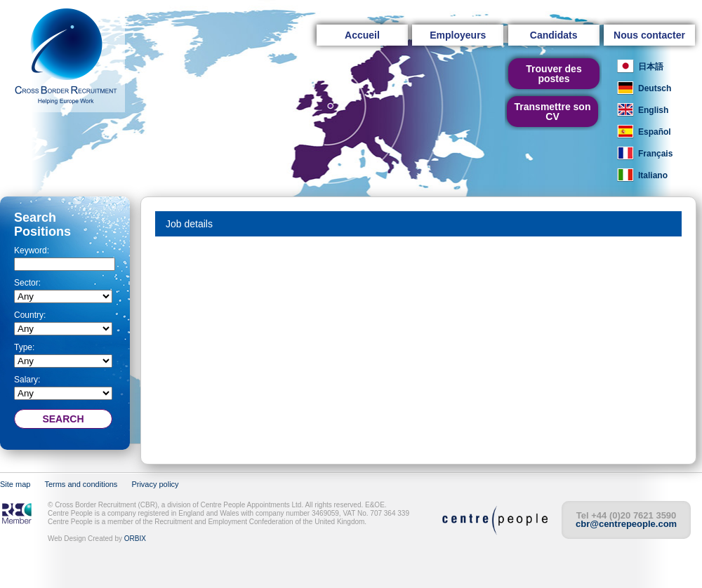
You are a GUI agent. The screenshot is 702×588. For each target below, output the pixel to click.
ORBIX (135, 539)
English (653, 110)
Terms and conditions (81, 484)
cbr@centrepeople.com (626, 524)
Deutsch (655, 88)
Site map (15, 484)
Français (655, 154)
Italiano (653, 175)
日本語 (651, 67)
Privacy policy (155, 484)
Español (655, 132)
